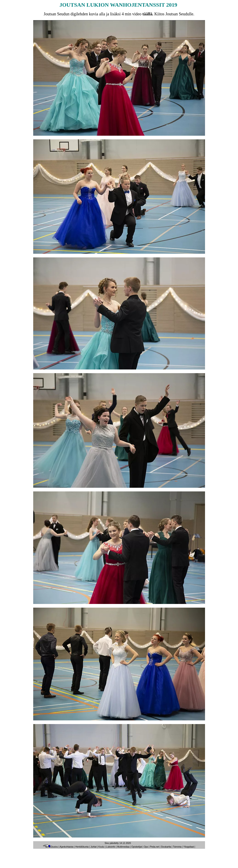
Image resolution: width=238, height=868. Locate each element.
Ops (146, 847)
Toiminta (177, 847)
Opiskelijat (137, 847)
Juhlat (94, 847)
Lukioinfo (111, 847)
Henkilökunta (82, 847)
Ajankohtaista (67, 847)
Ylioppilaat (189, 847)
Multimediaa (123, 847)
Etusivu (50, 847)
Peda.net (154, 847)
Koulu (101, 847)
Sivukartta (166, 847)
